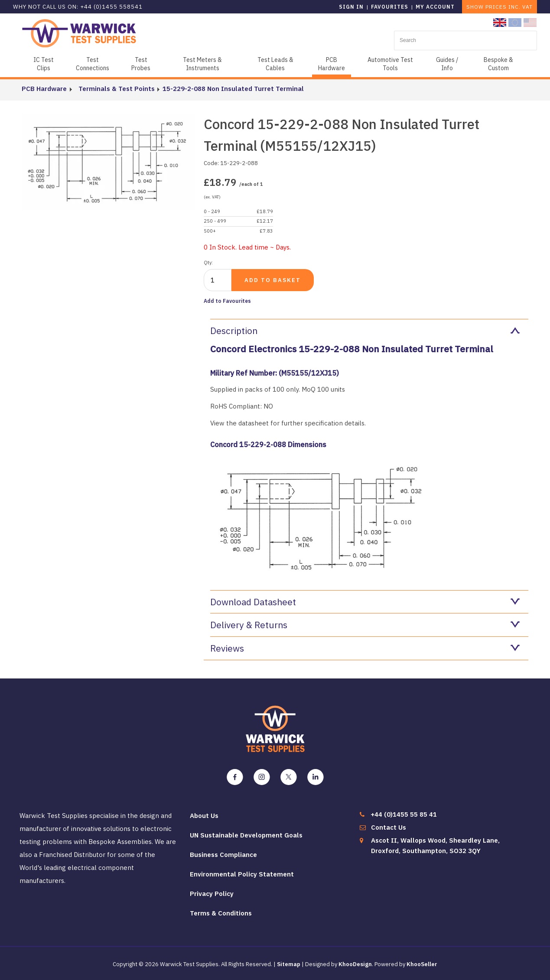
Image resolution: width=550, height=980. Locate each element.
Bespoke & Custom (498, 64)
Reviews (365, 648)
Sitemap (289, 964)
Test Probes (141, 64)
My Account (435, 7)
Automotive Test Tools (390, 64)
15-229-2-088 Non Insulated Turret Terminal (229, 89)
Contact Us (389, 827)
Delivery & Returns (365, 625)
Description (365, 331)
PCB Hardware (332, 64)
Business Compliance (223, 855)
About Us (204, 816)
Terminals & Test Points (113, 89)
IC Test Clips (44, 64)
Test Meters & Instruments (202, 64)
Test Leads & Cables (275, 64)
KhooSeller (422, 964)
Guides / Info (447, 64)
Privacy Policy (212, 894)
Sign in (351, 7)
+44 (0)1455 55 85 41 (404, 814)
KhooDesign (355, 964)
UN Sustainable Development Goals (246, 835)
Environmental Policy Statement (242, 874)
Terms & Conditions (221, 913)
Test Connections (93, 64)
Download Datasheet (365, 602)
